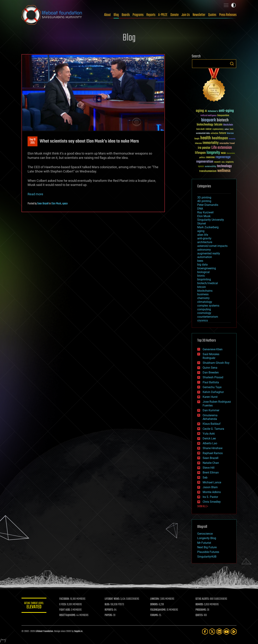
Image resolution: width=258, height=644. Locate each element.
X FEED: (63, 605)
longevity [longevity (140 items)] (213, 153)
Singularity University (211, 220)
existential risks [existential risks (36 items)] (203, 133)
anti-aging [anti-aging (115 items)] (226, 111)
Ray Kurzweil (205, 212)
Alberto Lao (210, 443)
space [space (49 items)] (201, 166)
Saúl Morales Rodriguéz (211, 356)
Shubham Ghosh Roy (216, 363)
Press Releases (228, 15)
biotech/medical (208, 283)
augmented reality (209, 253)
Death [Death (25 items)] (231, 129)
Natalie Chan (211, 463)
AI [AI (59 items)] (206, 111)
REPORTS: (109, 610)
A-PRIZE (163, 15)
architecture (205, 242)
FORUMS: (154, 615)
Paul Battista (211, 382)
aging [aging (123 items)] (200, 111)
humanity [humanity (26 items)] (232, 139)
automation (205, 257)
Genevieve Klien (213, 349)
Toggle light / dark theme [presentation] (233, 5)
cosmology (204, 313)
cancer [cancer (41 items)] (209, 129)
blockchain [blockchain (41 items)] (228, 125)
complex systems (208, 306)
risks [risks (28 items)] (223, 162)
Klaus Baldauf (212, 424)
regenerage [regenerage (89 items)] (223, 157)
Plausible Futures (208, 552)
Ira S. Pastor (210, 497)
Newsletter (199, 15)
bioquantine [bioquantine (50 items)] (223, 115)
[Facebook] (205, 632)
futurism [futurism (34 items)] (230, 134)
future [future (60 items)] (223, 133)
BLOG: (107, 605)
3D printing (204, 197)
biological (203, 272)
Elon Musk (56, 204)
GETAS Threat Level (34, 606)
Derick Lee (209, 438)
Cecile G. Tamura (213, 429)
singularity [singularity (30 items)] (230, 162)
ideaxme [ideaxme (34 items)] (198, 144)
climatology (205, 302)
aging (201, 231)
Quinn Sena (210, 368)
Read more (35, 194)
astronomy (204, 250)
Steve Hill (209, 468)
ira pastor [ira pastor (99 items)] (204, 148)
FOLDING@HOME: (158, 610)
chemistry (203, 298)
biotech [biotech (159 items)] (223, 120)
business (203, 294)
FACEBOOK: (65, 599)
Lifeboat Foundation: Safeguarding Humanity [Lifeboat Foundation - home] (52, 15)
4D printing (204, 201)
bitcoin (202, 287)
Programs (138, 15)
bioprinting (204, 279)
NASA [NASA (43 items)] (223, 153)
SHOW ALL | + (203, 506)
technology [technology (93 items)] (224, 166)
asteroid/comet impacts (212, 246)
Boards (126, 15)
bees (200, 261)
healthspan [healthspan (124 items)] (220, 138)
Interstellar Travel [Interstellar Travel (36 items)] (227, 144)
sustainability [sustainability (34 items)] (210, 167)
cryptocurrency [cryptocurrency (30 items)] (218, 129)
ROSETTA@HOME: (68, 615)
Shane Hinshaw (213, 448)
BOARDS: (200, 605)
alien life (203, 235)
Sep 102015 (33, 141)
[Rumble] (234, 632)
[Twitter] (212, 632)
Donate (175, 15)
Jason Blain (210, 487)
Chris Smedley (212, 502)
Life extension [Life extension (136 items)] (222, 148)
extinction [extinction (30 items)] (214, 133)
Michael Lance (212, 482)
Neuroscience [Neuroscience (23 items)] (231, 154)
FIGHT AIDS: (65, 610)
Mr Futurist (204, 543)
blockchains (205, 291)
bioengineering (207, 268)
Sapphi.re (78, 631)
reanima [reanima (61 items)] (210, 157)
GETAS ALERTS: (203, 599)
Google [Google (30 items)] (197, 139)
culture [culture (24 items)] (227, 129)
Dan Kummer (211, 410)
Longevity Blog (207, 538)
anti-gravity (204, 238)
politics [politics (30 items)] (202, 158)
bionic (201, 276)
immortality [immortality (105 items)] (211, 143)
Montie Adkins (212, 492)
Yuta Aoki (209, 434)
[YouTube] (226, 632)
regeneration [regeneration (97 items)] (205, 162)
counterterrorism (208, 317)
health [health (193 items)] (206, 138)
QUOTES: (200, 615)
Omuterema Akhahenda (210, 417)
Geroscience (205, 534)
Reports (151, 15)
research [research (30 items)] (217, 162)
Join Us (186, 15)
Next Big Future (207, 547)
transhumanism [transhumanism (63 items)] (208, 171)
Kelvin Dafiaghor (213, 392)
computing (204, 309)
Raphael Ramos (213, 453)
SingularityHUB (207, 557)
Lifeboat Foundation (44, 631)
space (65, 204)
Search (232, 64)
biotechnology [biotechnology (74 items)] (205, 125)
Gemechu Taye (212, 387)
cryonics (203, 320)
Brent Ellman (211, 473)
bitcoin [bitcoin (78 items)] (218, 125)
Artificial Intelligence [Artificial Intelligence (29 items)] (208, 116)
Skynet (202, 223)
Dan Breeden (211, 372)
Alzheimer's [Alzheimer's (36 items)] (213, 111)
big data (202, 265)
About (107, 15)
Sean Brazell (43, 204)
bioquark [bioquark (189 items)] (209, 120)
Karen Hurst (210, 397)
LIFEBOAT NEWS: (112, 599)
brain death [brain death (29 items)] (200, 129)
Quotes (212, 15)
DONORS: (154, 605)
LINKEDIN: (155, 599)
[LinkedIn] (219, 632)
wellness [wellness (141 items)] (224, 171)
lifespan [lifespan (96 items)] (200, 153)
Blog (116, 15)
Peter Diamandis (208, 205)
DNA (200, 209)
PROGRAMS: (201, 610)
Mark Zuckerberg (208, 227)
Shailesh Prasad (213, 377)
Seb (205, 478)
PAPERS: (109, 615)
